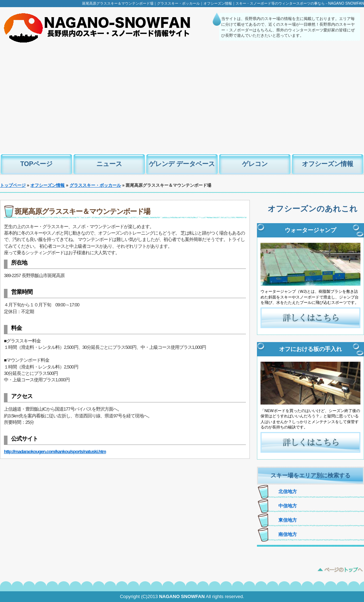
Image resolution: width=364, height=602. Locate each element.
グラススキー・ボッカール (95, 185)
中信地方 (288, 506)
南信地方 (288, 534)
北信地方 (288, 491)
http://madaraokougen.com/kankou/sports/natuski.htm (55, 451)
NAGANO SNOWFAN (182, 596)
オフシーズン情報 (328, 164)
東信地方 (288, 520)
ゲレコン (255, 164)
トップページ (13, 185)
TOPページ (37, 164)
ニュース (109, 164)
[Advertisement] (182, 100)
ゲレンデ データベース (182, 164)
